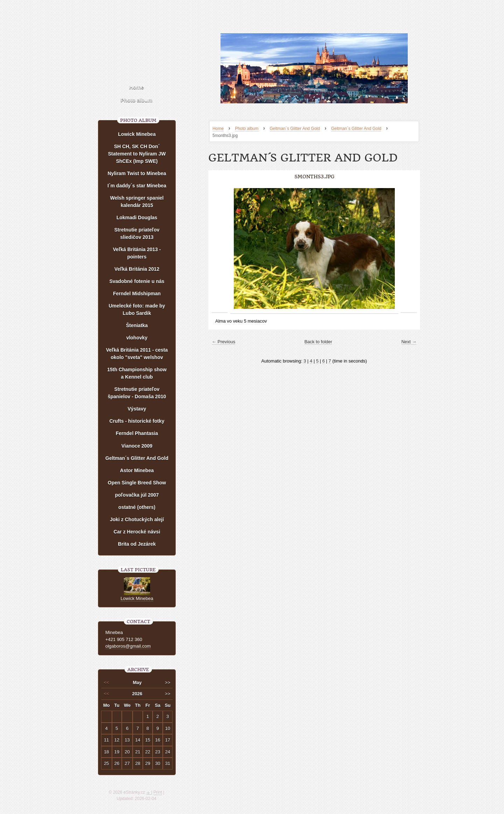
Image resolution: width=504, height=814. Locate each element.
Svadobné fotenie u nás (137, 281)
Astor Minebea (137, 470)
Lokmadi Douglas (137, 218)
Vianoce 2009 (137, 446)
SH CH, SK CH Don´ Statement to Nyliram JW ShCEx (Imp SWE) (137, 154)
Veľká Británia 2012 (137, 269)
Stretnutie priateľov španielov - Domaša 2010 (137, 393)
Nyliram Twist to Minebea (137, 173)
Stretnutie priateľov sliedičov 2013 (137, 233)
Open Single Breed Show (137, 483)
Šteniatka (137, 325)
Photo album (247, 129)
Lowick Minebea (137, 134)
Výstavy (137, 409)
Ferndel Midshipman (137, 294)
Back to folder (318, 342)
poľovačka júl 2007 (137, 495)
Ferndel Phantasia (137, 433)
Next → (409, 342)
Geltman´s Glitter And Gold (295, 129)
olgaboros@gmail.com (128, 646)
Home (218, 129)
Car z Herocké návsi (137, 532)
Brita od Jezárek (137, 544)
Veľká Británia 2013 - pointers (137, 253)
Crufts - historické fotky (137, 421)
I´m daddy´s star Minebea (137, 186)
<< (107, 682)
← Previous (223, 342)
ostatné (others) (137, 507)
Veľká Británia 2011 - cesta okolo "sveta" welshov (137, 354)
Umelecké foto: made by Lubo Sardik (137, 309)
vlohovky (137, 338)
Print (158, 792)
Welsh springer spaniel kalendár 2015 (137, 202)
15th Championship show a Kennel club (137, 373)
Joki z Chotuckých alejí (137, 519)
